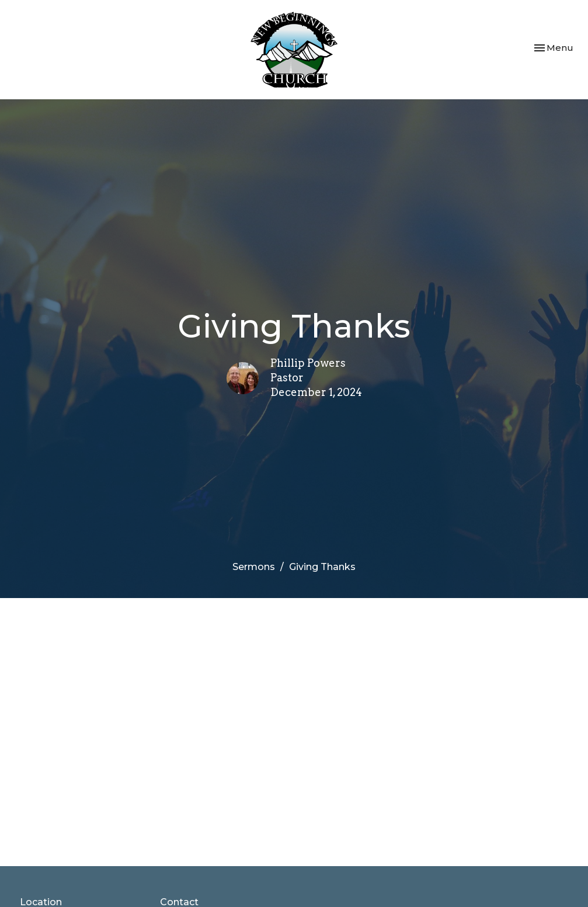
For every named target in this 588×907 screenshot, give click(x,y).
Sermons (254, 567)
